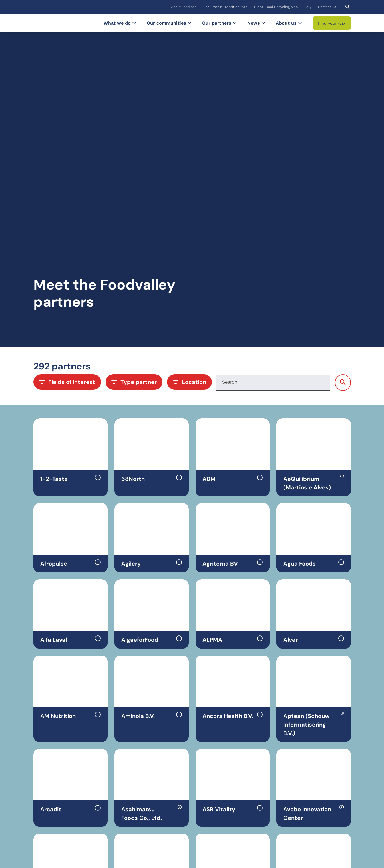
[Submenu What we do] (134, 23)
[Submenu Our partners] (235, 23)
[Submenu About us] (300, 23)
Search (230, 162)
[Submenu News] (263, 23)
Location (189, 162)
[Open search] (348, 7)
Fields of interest (67, 162)
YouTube (297, 822)
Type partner (134, 162)
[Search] (273, 162)
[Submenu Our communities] (190, 23)
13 (212, 733)
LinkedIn (297, 812)
